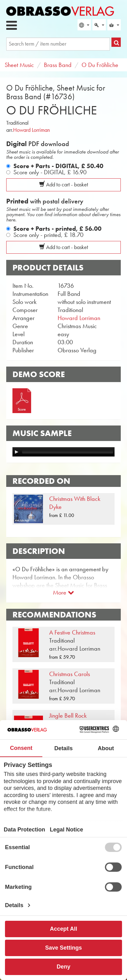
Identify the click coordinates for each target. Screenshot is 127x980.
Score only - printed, (48, 235)
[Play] (16, 452)
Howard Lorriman (31, 130)
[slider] (68, 452)
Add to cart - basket (64, 185)
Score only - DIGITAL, (50, 172)
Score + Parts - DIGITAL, (58, 166)
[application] (63, 452)
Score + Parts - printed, (57, 229)
